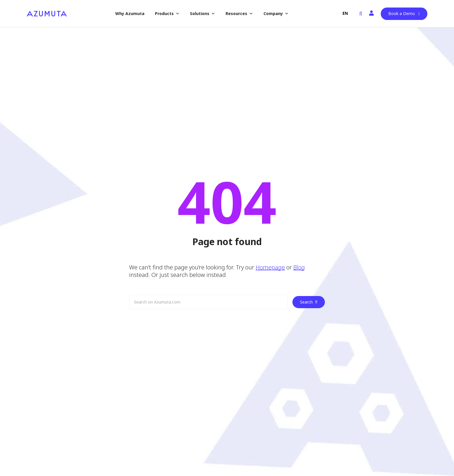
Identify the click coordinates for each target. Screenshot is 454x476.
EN (345, 13)
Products (167, 13)
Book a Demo (402, 13)
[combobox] (345, 13)
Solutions (203, 13)
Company (276, 13)
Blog (299, 267)
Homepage (270, 267)
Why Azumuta (130, 13)
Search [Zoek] (309, 302)
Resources (239, 13)
